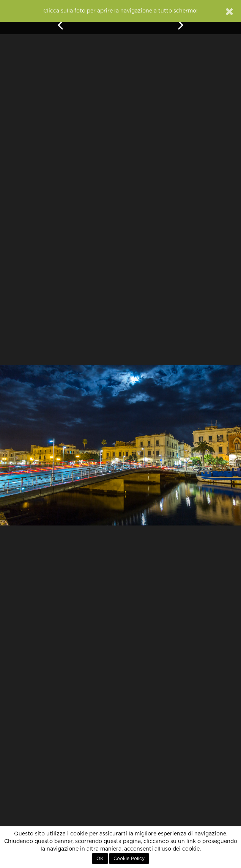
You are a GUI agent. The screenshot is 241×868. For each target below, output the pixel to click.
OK (100, 859)
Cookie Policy (129, 859)
